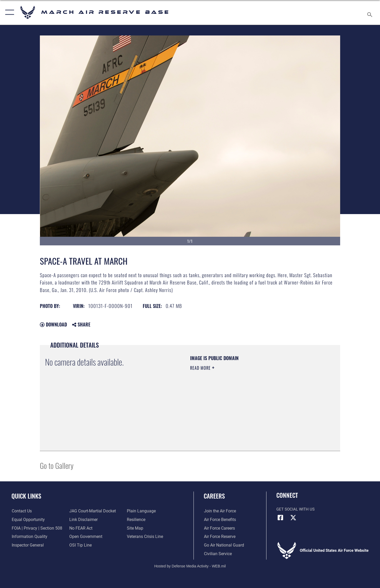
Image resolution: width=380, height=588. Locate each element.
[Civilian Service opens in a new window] (217, 554)
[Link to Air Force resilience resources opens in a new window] (136, 520)
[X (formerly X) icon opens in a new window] (293, 518)
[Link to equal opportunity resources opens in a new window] (27, 520)
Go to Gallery (57, 465)
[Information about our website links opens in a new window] (83, 520)
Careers (214, 496)
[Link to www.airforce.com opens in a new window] (219, 511)
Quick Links (26, 496)
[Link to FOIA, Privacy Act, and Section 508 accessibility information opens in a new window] (35, 528)
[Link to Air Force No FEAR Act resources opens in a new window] (81, 528)
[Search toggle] (370, 12)
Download (53, 324)
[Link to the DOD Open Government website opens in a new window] (85, 537)
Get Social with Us (295, 509)
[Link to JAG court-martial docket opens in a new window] (92, 511)
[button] (8, 12)
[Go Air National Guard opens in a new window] (223, 545)
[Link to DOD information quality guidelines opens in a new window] (28, 537)
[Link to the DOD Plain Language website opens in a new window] (140, 511)
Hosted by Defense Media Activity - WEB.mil (190, 566)
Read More (201, 368)
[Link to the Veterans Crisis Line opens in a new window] (144, 537)
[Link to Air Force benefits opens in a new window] (219, 520)
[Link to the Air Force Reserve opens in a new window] (219, 537)
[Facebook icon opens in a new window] (280, 518)
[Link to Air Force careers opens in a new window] (219, 528)
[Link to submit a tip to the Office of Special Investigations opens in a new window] (80, 545)
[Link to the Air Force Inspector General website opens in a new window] (27, 545)
